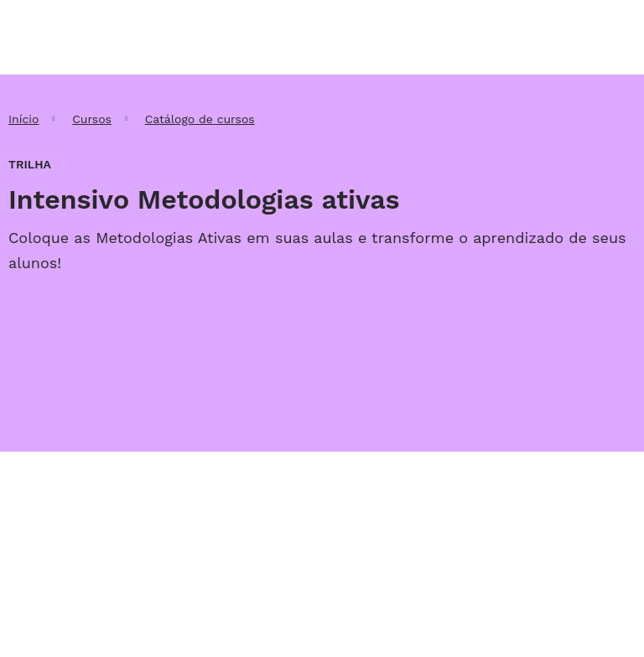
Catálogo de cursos (200, 119)
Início (23, 119)
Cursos (92, 119)
